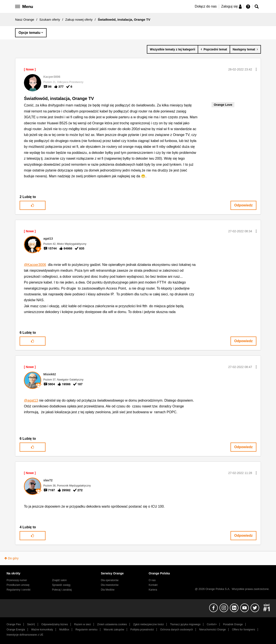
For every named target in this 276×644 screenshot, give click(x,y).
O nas (152, 580)
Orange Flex (14, 624)
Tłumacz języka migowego (185, 624)
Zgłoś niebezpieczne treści (149, 624)
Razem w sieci (83, 624)
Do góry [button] (13, 558)
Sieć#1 (31, 624)
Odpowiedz (243, 205)
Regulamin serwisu (86, 630)
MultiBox (64, 630)
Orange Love (223, 105)
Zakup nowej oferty (79, 19)
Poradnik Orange (233, 624)
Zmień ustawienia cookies (112, 624)
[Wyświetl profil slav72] (48, 480)
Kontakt (153, 585)
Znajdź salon (59, 580)
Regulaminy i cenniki (19, 590)
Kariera (153, 590)
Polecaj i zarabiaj (62, 590)
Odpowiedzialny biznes (55, 624)
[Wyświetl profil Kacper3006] (52, 77)
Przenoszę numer (17, 580)
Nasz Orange (25, 19)
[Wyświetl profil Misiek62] (50, 374)
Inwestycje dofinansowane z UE (25, 635)
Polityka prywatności (142, 630)
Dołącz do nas (206, 6)
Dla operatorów (110, 580)
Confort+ (212, 624)
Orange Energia (16, 630)
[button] (256, 69)
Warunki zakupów (114, 630)
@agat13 (31, 400)
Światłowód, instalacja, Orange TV (59, 98)
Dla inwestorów (110, 585)
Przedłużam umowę (18, 585)
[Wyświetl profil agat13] (48, 239)
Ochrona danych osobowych (177, 630)
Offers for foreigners (244, 630)
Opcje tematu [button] (29, 33)
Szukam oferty (50, 19)
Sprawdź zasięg (61, 585)
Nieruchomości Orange (212, 630)
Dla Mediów (108, 590)
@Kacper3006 (35, 265)
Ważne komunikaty (42, 630)
